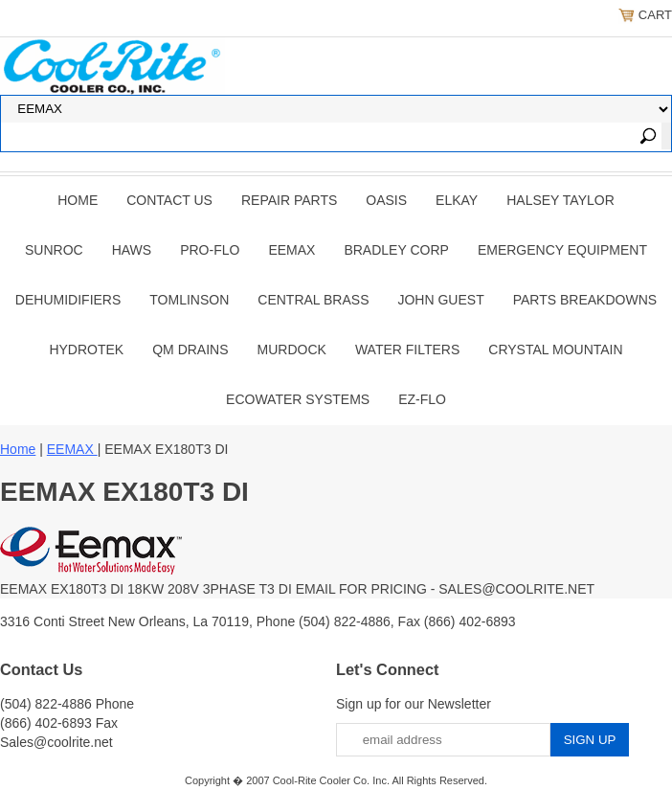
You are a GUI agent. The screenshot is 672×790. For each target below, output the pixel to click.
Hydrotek (86, 350)
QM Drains (190, 350)
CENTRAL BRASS (313, 300)
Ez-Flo (422, 399)
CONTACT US (169, 200)
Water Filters (407, 350)
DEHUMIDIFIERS (68, 300)
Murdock (292, 350)
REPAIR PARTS (289, 200)
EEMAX (291, 250)
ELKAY (457, 200)
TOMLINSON (189, 300)
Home (78, 200)
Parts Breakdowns (585, 300)
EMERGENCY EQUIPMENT (562, 250)
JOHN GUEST (440, 300)
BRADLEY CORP (396, 250)
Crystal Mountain (555, 350)
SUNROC (54, 250)
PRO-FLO (210, 250)
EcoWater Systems (298, 399)
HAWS (132, 250)
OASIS (386, 200)
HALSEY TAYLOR (560, 200)
